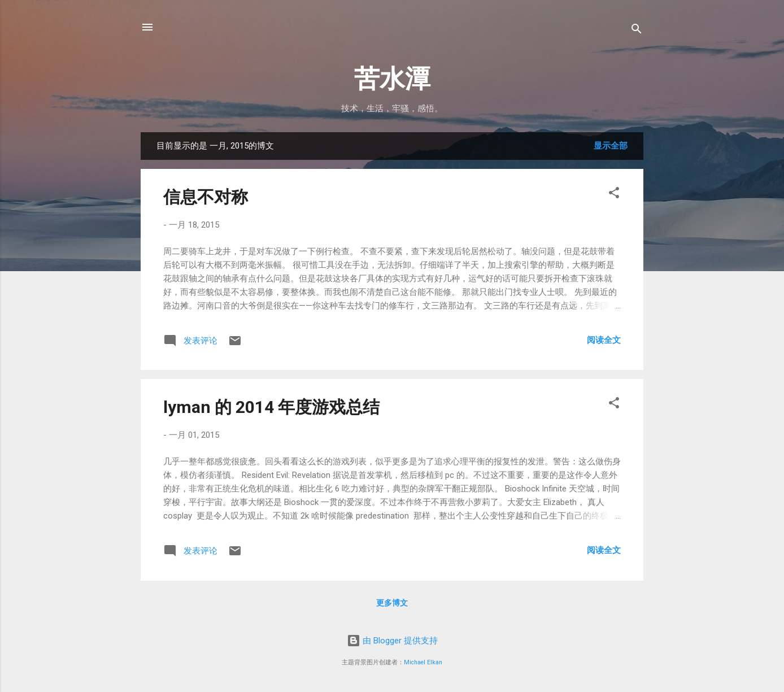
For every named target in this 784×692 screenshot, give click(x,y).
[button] (614, 195)
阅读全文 (604, 340)
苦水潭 (392, 79)
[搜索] (637, 31)
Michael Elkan (423, 662)
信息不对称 (206, 197)
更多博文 (392, 603)
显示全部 (611, 146)
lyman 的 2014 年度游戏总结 (271, 407)
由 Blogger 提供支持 (392, 641)
